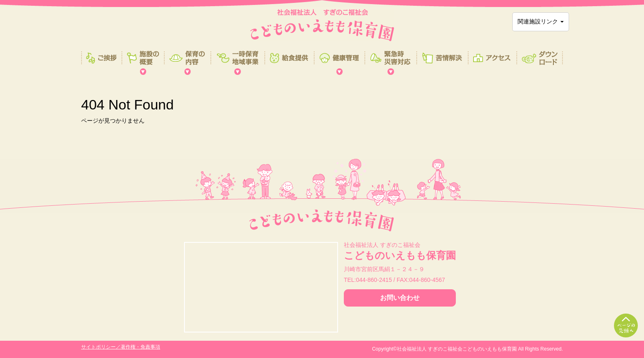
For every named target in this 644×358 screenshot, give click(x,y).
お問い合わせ (400, 298)
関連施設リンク (541, 21)
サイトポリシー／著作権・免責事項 (121, 347)
